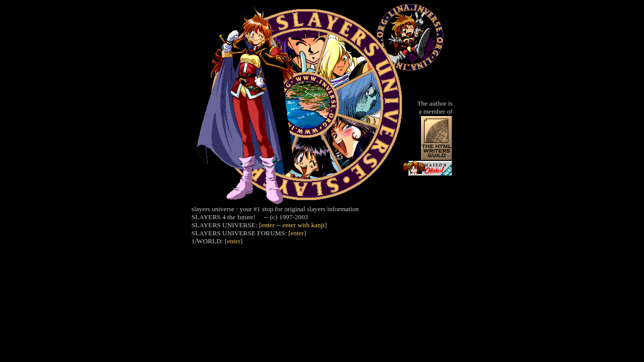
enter (268, 225)
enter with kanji (303, 225)
